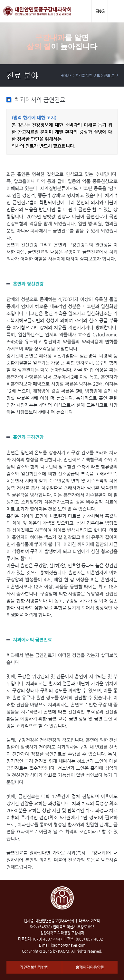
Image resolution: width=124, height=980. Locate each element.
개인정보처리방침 (34, 967)
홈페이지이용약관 (90, 967)
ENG (100, 11)
